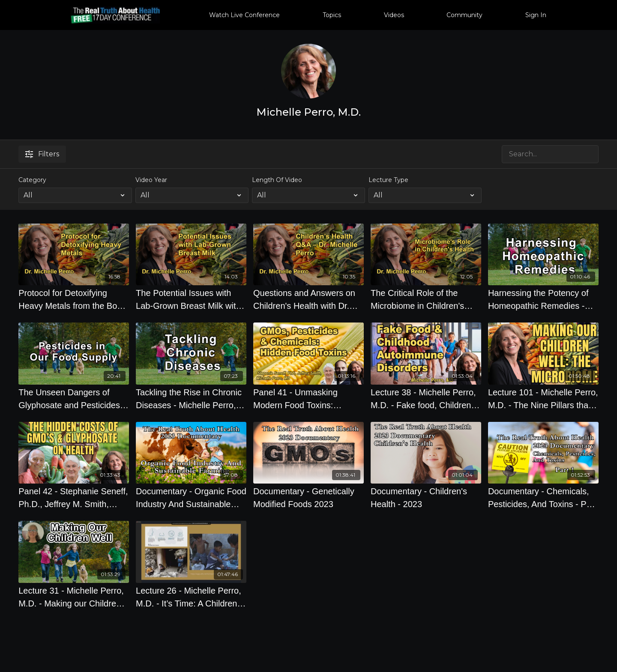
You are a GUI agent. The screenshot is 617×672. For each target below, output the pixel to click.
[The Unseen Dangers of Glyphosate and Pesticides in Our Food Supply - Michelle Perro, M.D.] (74, 399)
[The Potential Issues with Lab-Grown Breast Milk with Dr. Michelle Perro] (191, 299)
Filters (42, 154)
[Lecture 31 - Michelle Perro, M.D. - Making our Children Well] (74, 597)
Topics (332, 15)
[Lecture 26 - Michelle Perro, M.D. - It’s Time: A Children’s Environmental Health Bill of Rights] (191, 597)
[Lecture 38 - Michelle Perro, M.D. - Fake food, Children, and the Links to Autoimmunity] (426, 399)
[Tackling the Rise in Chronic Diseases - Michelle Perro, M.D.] (191, 399)
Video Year (151, 180)
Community (464, 15)
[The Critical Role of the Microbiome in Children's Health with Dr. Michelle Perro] (426, 299)
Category (32, 180)
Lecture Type (388, 180)
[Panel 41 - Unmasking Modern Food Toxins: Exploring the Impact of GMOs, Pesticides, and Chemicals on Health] (308, 399)
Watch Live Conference (244, 15)
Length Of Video (277, 180)
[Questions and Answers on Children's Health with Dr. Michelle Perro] (308, 299)
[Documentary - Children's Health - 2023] (426, 498)
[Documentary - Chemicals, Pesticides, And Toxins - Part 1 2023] (543, 498)
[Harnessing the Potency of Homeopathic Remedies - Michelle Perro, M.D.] (543, 299)
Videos (394, 15)
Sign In (536, 15)
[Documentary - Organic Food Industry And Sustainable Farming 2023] (191, 498)
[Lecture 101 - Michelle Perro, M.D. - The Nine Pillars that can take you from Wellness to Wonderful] (543, 399)
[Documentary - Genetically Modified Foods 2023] (308, 498)
